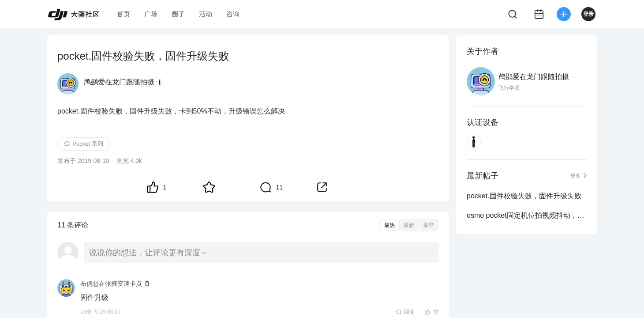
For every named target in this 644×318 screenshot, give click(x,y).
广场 (151, 14)
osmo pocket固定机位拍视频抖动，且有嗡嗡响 (527, 215)
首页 (124, 14)
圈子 (178, 14)
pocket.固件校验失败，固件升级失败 (524, 196)
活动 (206, 14)
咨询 (233, 14)
